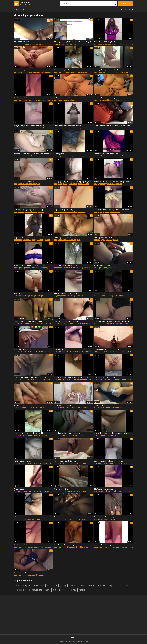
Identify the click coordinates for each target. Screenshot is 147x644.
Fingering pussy (20, 489)
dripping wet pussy (122, 547)
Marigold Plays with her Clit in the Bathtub (29, 126)
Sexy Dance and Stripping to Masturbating (29, 265)
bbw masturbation (35, 268)
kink (62, 44)
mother (120, 296)
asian (83, 585)
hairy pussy (40, 407)
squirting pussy (91, 407)
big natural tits (38, 72)
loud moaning (46, 351)
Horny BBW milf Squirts (62, 405)
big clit (110, 212)
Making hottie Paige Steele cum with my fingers (71, 98)
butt (65, 44)
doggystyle (107, 184)
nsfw (131, 547)
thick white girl (117, 72)
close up (72, 547)
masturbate (27, 100)
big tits (30, 72)
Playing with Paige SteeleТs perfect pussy (109, 98)
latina (113, 184)
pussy (68, 72)
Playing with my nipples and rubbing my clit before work (114, 126)
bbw (104, 44)
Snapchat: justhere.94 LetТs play (106, 154)
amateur (57, 44)
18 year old (21, 590)
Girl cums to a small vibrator (24, 182)
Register (122, 10)
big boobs (47, 72)
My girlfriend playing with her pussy (67, 433)
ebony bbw (18, 44)
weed (41, 156)
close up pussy (37, 100)
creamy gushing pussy (107, 547)
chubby (70, 44)
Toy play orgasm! (20, 293)
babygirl (126, 324)
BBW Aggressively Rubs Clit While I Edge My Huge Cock (73, 42)
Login (130, 10)
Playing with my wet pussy (64, 210)
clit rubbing (69, 156)
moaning (74, 72)
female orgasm (84, 184)
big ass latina (90, 324)
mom (115, 296)
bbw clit (114, 128)
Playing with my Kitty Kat (103, 265)
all (120, 585)
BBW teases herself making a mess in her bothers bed (114, 210)
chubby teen (82, 435)
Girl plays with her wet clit (103, 238)
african (91, 585)
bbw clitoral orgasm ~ (22, 70)
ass (48, 585)
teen (110, 72)
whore (116, 240)
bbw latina (82, 463)
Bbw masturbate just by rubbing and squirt (30, 210)
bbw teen (101, 324)
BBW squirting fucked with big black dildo (29, 433)
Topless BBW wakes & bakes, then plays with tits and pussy (33, 154)
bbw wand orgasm (109, 351)
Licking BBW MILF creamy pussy (65, 265)
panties (36, 156)
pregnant (27, 585)
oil (38, 44)
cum (22, 128)
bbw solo (64, 296)
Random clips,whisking (102, 545)
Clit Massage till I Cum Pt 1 (23, 98)
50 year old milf (38, 128)
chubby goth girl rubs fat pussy (65, 238)
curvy (100, 463)
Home (17, 10)
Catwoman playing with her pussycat (67, 126)
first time (119, 324)
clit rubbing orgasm (46, 44)
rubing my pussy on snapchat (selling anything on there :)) (73, 182)
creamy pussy (83, 72)
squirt (27, 212)
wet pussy (33, 44)
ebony (70, 128)
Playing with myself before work (66, 461)
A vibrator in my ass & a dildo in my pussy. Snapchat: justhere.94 (114, 182)
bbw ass (32, 407)
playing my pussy (89, 351)
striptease (116, 44)
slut (95, 240)
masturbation (22, 72)
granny (63, 585)
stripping (45, 268)
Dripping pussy (100, 293)
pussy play (40, 296)
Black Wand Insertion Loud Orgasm (107, 349)
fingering (26, 44)
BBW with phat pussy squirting (105, 377)
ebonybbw (91, 128)
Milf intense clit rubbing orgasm (65, 545)
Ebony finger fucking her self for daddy (28, 321)
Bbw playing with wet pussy (104, 517)
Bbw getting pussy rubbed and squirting (109, 461)
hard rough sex (27, 296)
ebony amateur (48, 324)
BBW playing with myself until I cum (67, 293)
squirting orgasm (46, 379)
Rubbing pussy (59, 154)
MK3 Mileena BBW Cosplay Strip (106, 42)
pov (76, 100)
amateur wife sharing (113, 156)
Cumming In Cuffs (20, 573)
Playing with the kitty (21, 238)
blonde (20, 184)
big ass (65, 100)
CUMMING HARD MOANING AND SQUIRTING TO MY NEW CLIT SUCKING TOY (73, 377)
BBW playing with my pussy (104, 489)
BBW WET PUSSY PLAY (22, 42)
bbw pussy (113, 463)
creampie (98, 519)
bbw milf (68, 407)
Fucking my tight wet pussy (24, 461)
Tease (56, 517)
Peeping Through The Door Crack (106, 70)
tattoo (82, 590)
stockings (72, 590)
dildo (103, 156)
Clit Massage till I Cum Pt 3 (23, 545)
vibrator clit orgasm (86, 379)
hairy (109, 435)
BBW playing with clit (61, 349)
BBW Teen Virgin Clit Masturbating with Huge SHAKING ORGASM (114, 321)
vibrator (31, 184)
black (102, 128)
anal (55, 585)
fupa (108, 407)
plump (117, 491)
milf (19, 128)
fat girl (119, 407)
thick (79, 240)
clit (88, 156)
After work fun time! (61, 489)
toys (76, 212)
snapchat (61, 156)
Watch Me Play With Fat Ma (24, 349)
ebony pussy (47, 100)
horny (34, 240)
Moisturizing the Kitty (102, 405)
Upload (125, 4)
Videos (25, 10)
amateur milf (71, 268)
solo (77, 296)
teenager (67, 184)
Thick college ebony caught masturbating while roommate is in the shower (114, 433)
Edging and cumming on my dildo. (66, 321)
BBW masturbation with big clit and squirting (30, 377)
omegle (76, 44)
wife (122, 156)
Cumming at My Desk (62, 70)
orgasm (125, 72)
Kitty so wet (18, 517)
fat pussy (73, 240)
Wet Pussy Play (20, 405)
